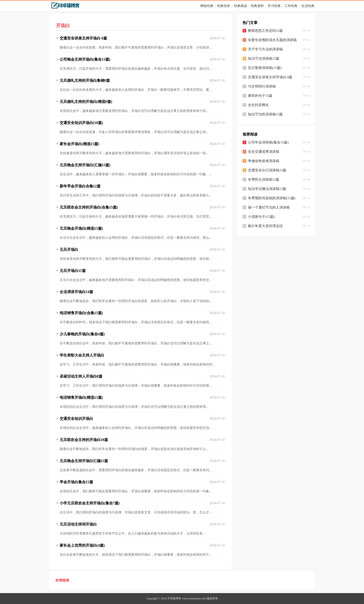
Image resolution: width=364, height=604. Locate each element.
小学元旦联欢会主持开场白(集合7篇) (90, 503)
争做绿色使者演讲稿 (264, 161)
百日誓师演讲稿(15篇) (265, 68)
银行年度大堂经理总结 (265, 226)
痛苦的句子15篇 (260, 96)
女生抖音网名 (258, 105)
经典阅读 (240, 6)
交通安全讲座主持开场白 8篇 (83, 38)
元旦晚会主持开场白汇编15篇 (84, 461)
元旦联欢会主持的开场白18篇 (84, 440)
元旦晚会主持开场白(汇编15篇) (85, 165)
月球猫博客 (174, 598)
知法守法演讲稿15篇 (264, 59)
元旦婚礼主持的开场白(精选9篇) (86, 102)
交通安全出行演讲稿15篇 (267, 170)
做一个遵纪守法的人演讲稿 (269, 207)
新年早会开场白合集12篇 (80, 186)
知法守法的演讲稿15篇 (265, 114)
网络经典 (207, 6)
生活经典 (308, 6)
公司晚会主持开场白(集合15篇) (85, 59)
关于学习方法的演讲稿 (265, 49)
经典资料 (257, 6)
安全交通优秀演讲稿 (264, 152)
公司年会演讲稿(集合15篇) (268, 142)
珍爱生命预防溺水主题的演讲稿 (272, 40)
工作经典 (291, 6)
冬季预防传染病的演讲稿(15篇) (272, 198)
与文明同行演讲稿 (262, 86)
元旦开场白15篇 (73, 271)
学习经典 (274, 6)
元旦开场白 (69, 250)
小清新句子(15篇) (261, 217)
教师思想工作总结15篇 (265, 31)
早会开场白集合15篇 (76, 482)
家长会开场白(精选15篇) (80, 144)
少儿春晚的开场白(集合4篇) (82, 334)
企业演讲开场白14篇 (76, 292)
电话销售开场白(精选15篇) (81, 397)
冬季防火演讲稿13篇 (264, 180)
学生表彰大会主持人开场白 (82, 355)
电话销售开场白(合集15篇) (81, 313)
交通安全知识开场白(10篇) (81, 123)
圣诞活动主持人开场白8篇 (81, 376)
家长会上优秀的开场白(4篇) (82, 545)
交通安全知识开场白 (76, 419)
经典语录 (224, 6)
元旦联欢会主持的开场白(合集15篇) (89, 207)
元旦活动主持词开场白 (78, 524)
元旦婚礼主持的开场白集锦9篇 (85, 80)
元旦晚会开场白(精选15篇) (81, 228)
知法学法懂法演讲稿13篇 (267, 189)
